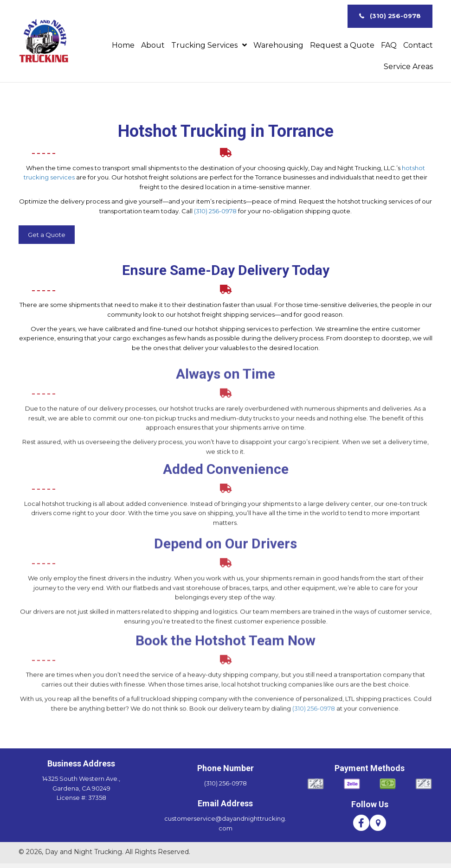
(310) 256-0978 (215, 211)
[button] (390, 16)
